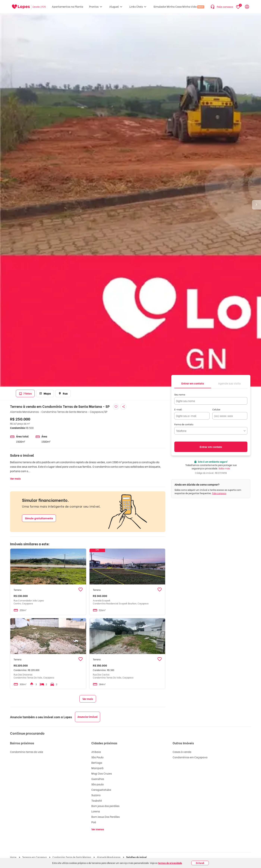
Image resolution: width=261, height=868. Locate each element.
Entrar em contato (211, 447)
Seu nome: (180, 394)
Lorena (96, 811)
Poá (94, 822)
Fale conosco (219, 493)
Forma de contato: (184, 424)
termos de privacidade (170, 863)
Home (14, 857)
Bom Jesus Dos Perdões (106, 817)
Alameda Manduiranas (109, 857)
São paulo (98, 784)
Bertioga (97, 763)
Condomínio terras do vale (27, 752)
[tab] (193, 383)
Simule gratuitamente (39, 518)
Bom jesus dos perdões (105, 806)
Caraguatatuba (101, 790)
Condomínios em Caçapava (190, 757)
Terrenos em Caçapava (35, 857)
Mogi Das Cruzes (102, 773)
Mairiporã (97, 768)
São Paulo (97, 757)
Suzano (96, 795)
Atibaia (96, 752)
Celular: (217, 409)
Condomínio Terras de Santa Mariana (72, 857)
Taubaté (97, 800)
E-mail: (178, 409)
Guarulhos (98, 779)
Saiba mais (224, 468)
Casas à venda (182, 752)
